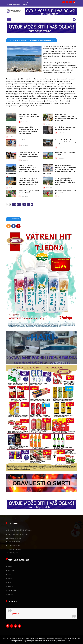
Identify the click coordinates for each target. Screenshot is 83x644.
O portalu (11, 2)
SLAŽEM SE (69, 641)
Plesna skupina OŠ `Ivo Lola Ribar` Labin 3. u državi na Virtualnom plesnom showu (29, 155)
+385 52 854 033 (14, 541)
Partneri (47, 2)
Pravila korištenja (23, 2)
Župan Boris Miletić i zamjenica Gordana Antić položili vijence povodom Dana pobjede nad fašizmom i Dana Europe (23, 169)
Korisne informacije (14, 4)
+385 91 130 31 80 (15, 549)
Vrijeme (25, 4)
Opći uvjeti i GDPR (36, 2)
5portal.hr (15, 613)
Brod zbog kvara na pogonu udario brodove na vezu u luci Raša (29, 116)
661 (28, 204)
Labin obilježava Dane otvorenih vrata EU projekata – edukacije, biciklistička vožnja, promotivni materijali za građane (60, 169)
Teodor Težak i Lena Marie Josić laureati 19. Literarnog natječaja (65, 142)
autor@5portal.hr (14, 552)
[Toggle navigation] (9, 20)
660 (24, 204)
